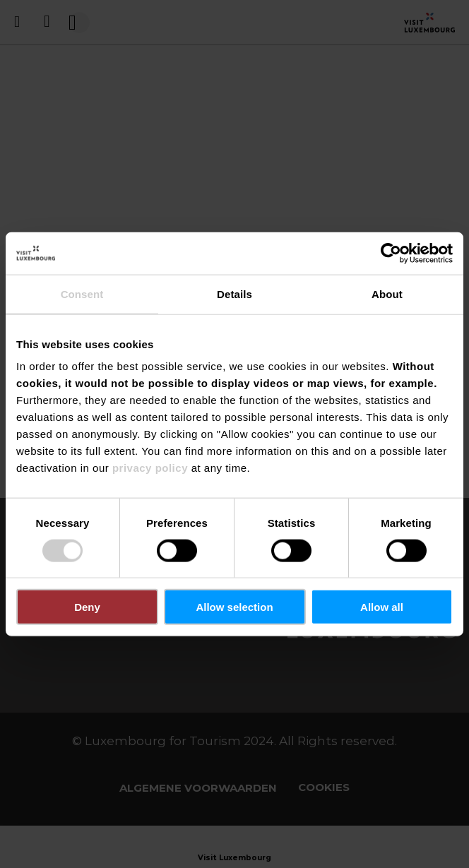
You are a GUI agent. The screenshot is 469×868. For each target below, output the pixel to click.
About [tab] (387, 293)
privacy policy (150, 468)
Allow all (382, 607)
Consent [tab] (82, 293)
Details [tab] (234, 293)
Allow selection (234, 607)
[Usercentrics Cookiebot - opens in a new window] (391, 253)
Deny (87, 607)
